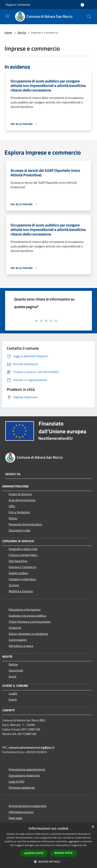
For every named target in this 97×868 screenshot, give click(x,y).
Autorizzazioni (18, 640)
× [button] (93, 827)
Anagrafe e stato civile (23, 549)
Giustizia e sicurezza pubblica (27, 616)
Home (8, 33)
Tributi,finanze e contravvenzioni (30, 622)
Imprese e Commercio (22, 567)
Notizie (13, 664)
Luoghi (13, 693)
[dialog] (48, 845)
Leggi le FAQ (17, 781)
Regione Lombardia (18, 5)
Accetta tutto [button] (34, 853)
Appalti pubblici (18, 573)
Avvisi (13, 676)
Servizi (22, 33)
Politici (13, 518)
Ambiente (15, 628)
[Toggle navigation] (8, 16)
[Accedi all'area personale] (82, 5)
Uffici (12, 506)
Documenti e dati (20, 530)
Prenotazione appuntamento (27, 769)
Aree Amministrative (22, 500)
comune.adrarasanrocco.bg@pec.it (32, 747)
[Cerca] (89, 17)
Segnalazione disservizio (24, 775)
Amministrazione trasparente (27, 806)
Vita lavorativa (18, 561)
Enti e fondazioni (19, 512)
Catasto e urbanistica (22, 579)
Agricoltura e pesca (21, 646)
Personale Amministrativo (25, 524)
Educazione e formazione (25, 609)
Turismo (14, 585)
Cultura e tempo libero (23, 555)
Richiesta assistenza (22, 787)
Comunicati (16, 670)
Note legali (16, 818)
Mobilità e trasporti (21, 591)
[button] (49, 862)
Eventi (13, 699)
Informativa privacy (21, 812)
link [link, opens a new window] (85, 845)
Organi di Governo (20, 494)
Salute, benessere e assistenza (28, 634)
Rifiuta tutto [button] (64, 853)
